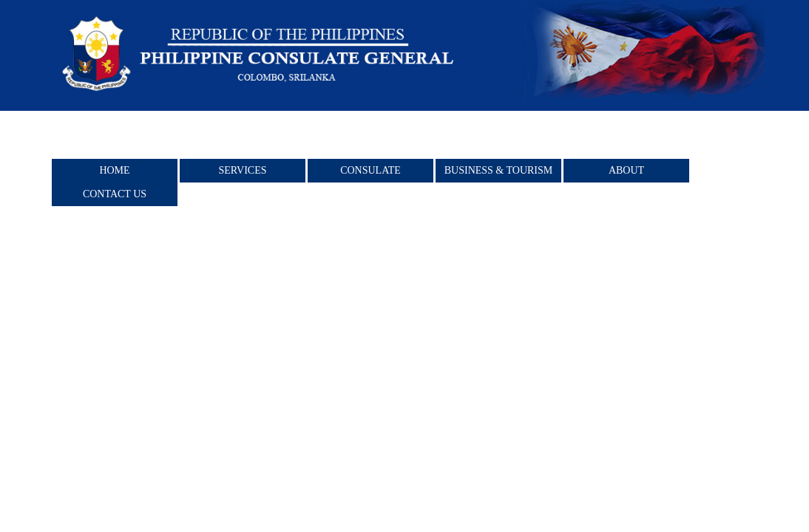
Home (114, 170)
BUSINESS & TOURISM (499, 170)
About (626, 170)
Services (242, 170)
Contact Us (115, 194)
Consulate (370, 170)
